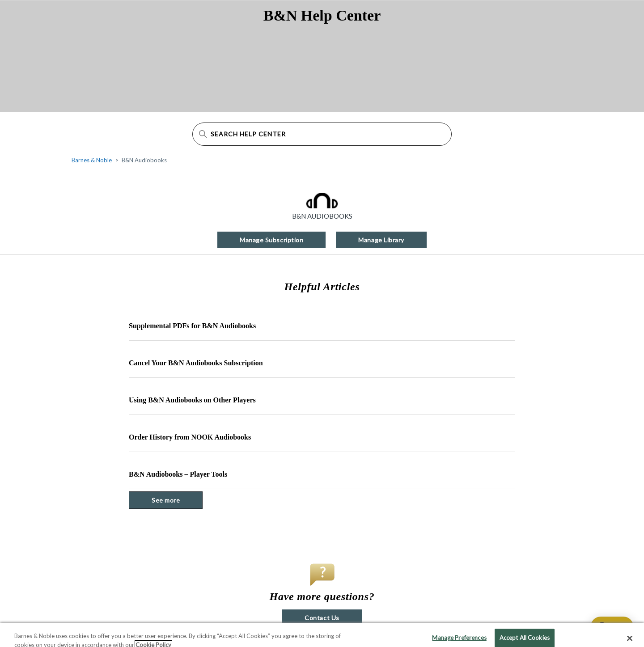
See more (177, 500)
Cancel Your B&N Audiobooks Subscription (196, 363)
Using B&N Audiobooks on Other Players (192, 400)
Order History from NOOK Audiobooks (190, 437)
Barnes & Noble (92, 160)
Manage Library (381, 240)
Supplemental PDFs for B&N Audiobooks (192, 326)
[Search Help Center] (322, 134)
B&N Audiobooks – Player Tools (178, 474)
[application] (608, 626)
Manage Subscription (271, 240)
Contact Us (322, 618)
